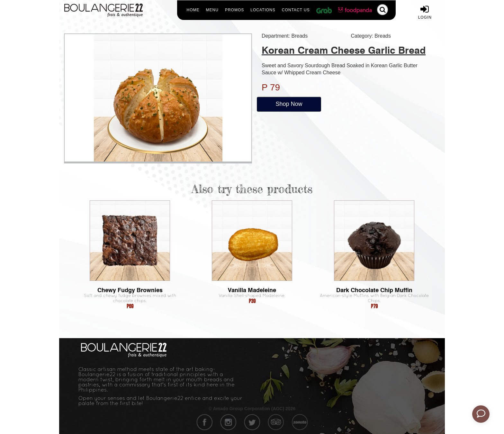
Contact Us (296, 10)
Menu (212, 10)
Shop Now (289, 104)
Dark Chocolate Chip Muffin (374, 290)
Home (193, 10)
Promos (234, 10)
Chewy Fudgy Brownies (130, 290)
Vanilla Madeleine (252, 290)
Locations (263, 10)
